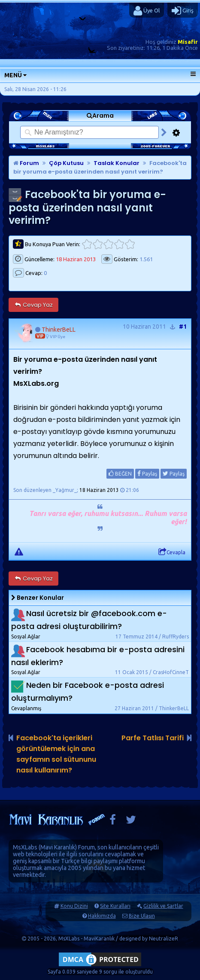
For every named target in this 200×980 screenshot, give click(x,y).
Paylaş (147, 473)
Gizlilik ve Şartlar (163, 906)
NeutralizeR (164, 939)
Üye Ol (147, 11)
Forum (26, 163)
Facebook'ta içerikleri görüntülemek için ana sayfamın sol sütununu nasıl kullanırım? (56, 754)
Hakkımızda (102, 916)
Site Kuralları (115, 906)
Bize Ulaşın (142, 916)
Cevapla (172, 552)
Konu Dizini (74, 906)
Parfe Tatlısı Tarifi (153, 738)
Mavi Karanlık (58, 847)
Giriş (183, 11)
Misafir (188, 42)
